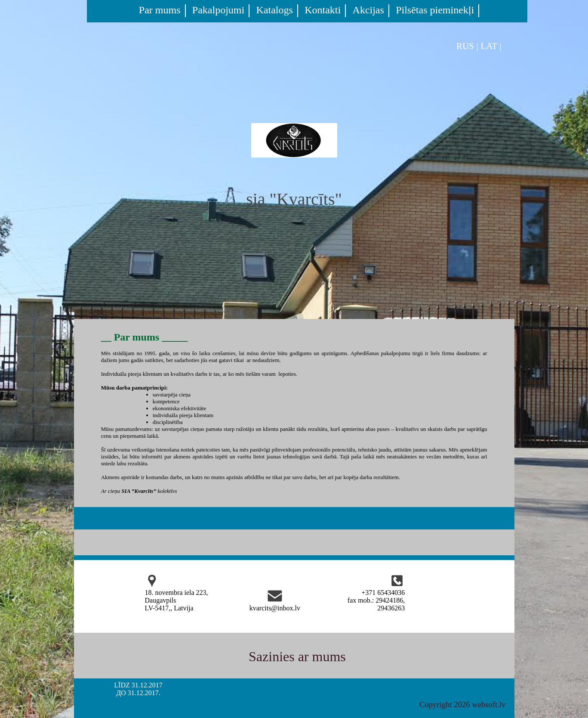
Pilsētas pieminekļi (435, 10)
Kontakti (323, 10)
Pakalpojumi (218, 10)
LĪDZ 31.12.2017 (138, 685)
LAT (489, 46)
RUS (465, 46)
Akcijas (368, 10)
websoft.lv (489, 704)
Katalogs (275, 10)
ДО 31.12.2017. (138, 693)
